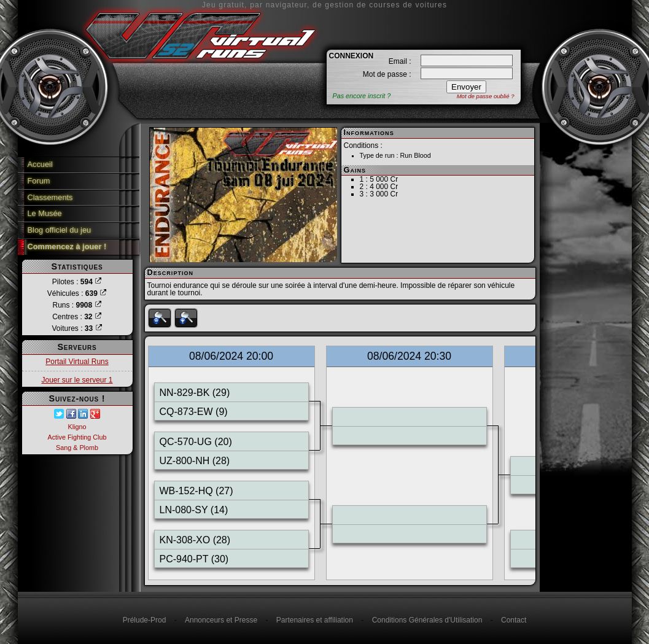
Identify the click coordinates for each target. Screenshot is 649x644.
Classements (50, 197)
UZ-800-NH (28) (195, 461)
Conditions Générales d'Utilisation (427, 620)
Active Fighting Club (77, 437)
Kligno (77, 427)
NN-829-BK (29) (195, 393)
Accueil (40, 164)
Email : (400, 61)
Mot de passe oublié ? (486, 96)
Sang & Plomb (77, 448)
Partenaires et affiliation (315, 620)
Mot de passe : (387, 74)
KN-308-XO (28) (195, 540)
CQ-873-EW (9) (194, 412)
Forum (39, 181)
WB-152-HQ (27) (196, 491)
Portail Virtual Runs (77, 362)
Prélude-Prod (145, 620)
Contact (514, 620)
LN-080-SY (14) (194, 510)
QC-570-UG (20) (196, 442)
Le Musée (45, 213)
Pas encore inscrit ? (362, 96)
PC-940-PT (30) (194, 559)
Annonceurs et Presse (221, 620)
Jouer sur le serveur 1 (77, 380)
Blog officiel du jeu (60, 230)
